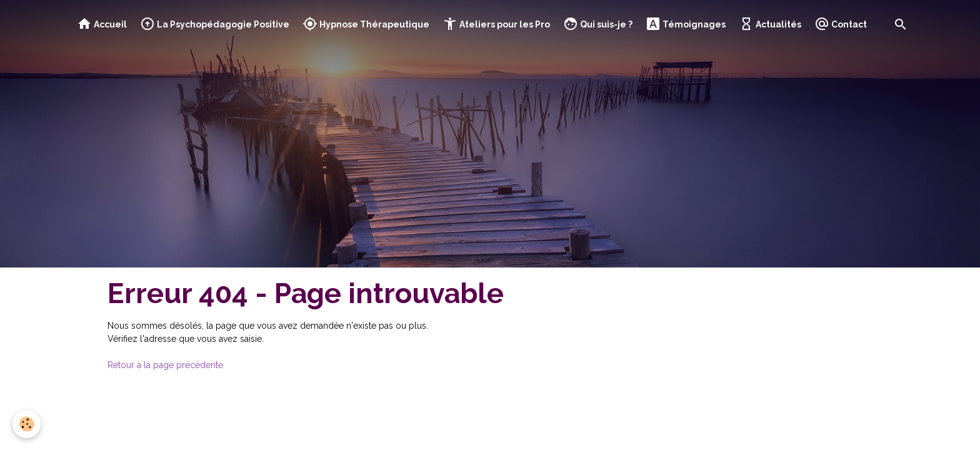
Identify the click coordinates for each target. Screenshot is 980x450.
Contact (841, 24)
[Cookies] (27, 424)
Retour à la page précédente (165, 365)
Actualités (770, 24)
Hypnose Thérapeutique (366, 24)
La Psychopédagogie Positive (215, 24)
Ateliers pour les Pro (496, 24)
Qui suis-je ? (598, 24)
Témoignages (686, 24)
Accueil (102, 24)
